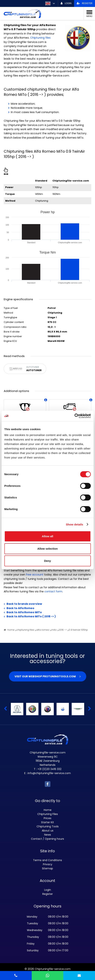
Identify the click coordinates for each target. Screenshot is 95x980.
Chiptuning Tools (48, 826)
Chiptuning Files (48, 814)
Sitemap (47, 868)
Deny (47, 561)
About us (48, 831)
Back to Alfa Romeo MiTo (24, 612)
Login (48, 890)
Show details (75, 524)
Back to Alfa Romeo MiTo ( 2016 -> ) (31, 616)
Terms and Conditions (47, 860)
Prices (47, 818)
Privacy (48, 864)
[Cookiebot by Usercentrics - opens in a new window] (74, 416)
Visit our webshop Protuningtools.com (45, 676)
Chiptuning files (40, 38)
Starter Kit (47, 822)
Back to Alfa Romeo (20, 608)
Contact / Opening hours (47, 839)
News (48, 835)
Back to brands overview (24, 604)
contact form (53, 591)
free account (35, 575)
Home (48, 810)
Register (48, 894)
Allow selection (47, 549)
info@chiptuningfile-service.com (49, 773)
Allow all (47, 536)
